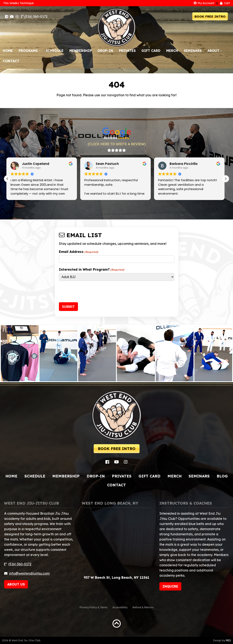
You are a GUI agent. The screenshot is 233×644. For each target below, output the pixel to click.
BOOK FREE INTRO (210, 16)
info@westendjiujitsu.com (29, 573)
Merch (172, 51)
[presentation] (90, 292)
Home (8, 51)
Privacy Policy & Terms (94, 607)
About (213, 51)
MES (228, 640)
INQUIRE (170, 586)
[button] (226, 179)
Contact (11, 61)
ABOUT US (16, 584)
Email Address (79, 252)
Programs (28, 51)
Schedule (55, 51)
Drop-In (105, 51)
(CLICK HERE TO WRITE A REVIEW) (117, 144)
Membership (81, 51)
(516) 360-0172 (34, 17)
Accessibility (120, 607)
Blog (222, 476)
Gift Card (151, 51)
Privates (127, 51)
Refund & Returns (143, 607)
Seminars (193, 51)
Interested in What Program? (92, 269)
